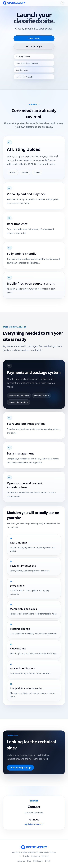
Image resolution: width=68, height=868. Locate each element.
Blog (29, 861)
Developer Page (34, 46)
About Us (21, 861)
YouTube (45, 856)
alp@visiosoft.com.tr (34, 825)
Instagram (36, 856)
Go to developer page (20, 768)
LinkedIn (26, 856)
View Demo (34, 38)
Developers (38, 861)
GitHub (48, 861)
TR (63, 3)
